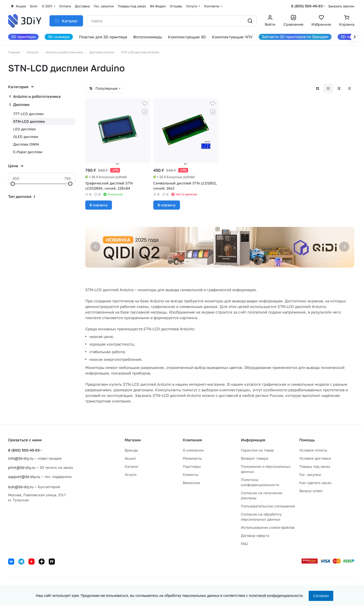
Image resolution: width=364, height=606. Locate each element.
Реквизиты (192, 458)
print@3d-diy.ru (22, 467)
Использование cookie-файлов (268, 527)
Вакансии (191, 483)
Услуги (131, 475)
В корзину (99, 205)
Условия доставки (315, 458)
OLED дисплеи (26, 137)
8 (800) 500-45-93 (307, 6)
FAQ (244, 544)
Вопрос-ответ (311, 491)
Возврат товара (255, 458)
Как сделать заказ (315, 483)
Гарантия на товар (257, 450)
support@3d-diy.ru (24, 477)
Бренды (131, 450)
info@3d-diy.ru (21, 458)
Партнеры (192, 466)
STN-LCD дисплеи (29, 121)
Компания (192, 440)
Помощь (307, 440)
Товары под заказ (315, 466)
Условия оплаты (313, 450)
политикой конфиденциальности (276, 596)
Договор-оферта (255, 535)
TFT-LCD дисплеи (28, 114)
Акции (130, 458)
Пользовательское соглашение (268, 506)
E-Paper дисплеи (28, 152)
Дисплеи (21, 104)
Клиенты (191, 475)
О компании (193, 450)
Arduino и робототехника (37, 96)
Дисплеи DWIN (26, 144)
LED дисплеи (24, 129)
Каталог (132, 466)
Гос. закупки (310, 475)
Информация (253, 440)
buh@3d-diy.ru (21, 487)
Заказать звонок (341, 6)
